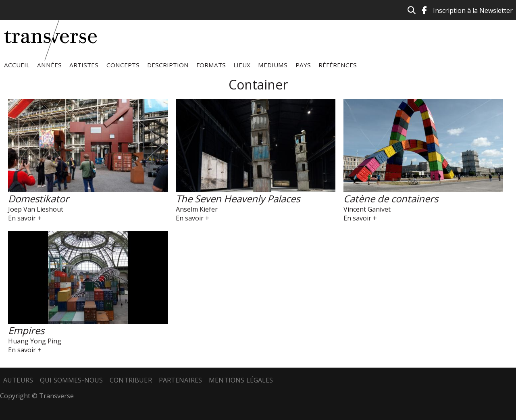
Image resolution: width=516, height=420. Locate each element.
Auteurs (18, 380)
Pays (303, 65)
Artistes (84, 65)
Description (168, 65)
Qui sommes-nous (71, 380)
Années (49, 65)
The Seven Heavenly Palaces (238, 199)
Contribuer (131, 380)
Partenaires (181, 380)
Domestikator (38, 199)
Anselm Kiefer (197, 209)
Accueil (17, 65)
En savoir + (25, 218)
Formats (211, 65)
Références (338, 65)
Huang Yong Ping (35, 341)
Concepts (123, 65)
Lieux (242, 65)
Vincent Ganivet (367, 209)
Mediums (273, 65)
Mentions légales (241, 380)
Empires (26, 330)
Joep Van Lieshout (36, 209)
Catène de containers (391, 199)
